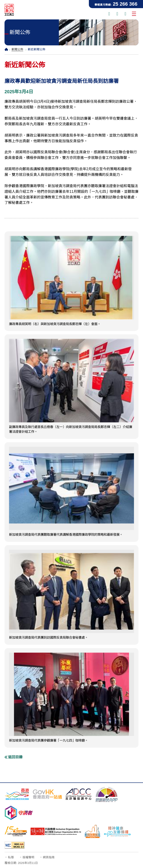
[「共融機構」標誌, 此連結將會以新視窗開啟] (56, 831)
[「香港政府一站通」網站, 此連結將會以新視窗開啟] (47, 794)
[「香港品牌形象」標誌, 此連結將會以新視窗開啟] (17, 794)
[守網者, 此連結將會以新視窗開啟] (19, 813)
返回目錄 (15, 757)
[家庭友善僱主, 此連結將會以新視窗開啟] (92, 831)
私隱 (11, 857)
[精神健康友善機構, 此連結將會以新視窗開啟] (117, 831)
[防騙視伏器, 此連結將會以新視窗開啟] (107, 794)
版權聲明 (28, 857)
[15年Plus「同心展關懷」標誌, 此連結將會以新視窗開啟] (16, 831)
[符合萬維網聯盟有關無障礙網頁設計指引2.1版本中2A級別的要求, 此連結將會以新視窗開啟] (14, 845)
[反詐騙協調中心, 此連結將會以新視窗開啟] (78, 794)
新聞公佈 (17, 49)
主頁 (6, 49)
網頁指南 (49, 857)
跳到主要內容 (0, 0)
